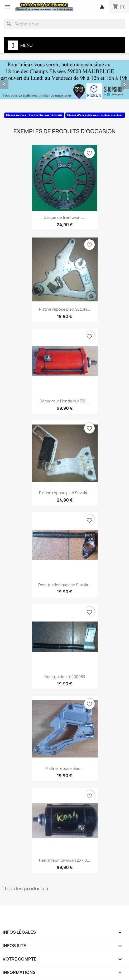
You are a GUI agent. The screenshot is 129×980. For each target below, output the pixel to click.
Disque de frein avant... (64, 217)
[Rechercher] (64, 24)
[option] (64, 80)
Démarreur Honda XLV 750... (64, 401)
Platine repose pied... (64, 768)
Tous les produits (27, 889)
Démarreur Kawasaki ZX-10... (65, 860)
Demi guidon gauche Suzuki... (65, 585)
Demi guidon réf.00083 (65, 677)
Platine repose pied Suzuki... (64, 309)
